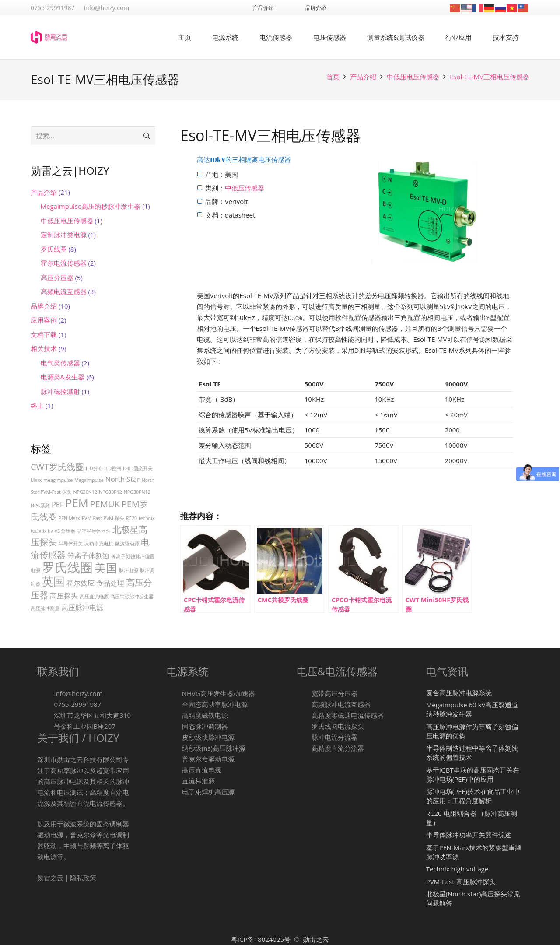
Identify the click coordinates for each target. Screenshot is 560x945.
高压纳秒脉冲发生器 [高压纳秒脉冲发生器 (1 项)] (132, 597)
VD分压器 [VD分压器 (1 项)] (65, 531)
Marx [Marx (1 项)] (36, 480)
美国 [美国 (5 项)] (106, 568)
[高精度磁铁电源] (174, 715)
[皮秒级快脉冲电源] (174, 737)
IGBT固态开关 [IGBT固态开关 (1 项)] (138, 468)
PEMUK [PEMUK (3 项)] (105, 504)
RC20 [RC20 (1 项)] (131, 518)
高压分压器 (57, 278)
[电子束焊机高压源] (174, 792)
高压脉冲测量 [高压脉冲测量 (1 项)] (45, 608)
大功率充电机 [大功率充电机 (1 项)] (99, 544)
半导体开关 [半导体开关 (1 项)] (71, 544)
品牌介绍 (44, 306)
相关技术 (44, 348)
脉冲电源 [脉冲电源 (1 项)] (129, 570)
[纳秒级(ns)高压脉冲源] (174, 748)
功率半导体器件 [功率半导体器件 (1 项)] (94, 531)
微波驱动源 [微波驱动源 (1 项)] (127, 544)
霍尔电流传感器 (64, 263)
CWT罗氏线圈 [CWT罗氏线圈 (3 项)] (57, 467)
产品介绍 (363, 77)
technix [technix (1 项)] (147, 518)
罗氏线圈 (54, 249)
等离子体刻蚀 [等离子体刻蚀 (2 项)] (88, 555)
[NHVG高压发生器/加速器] (174, 694)
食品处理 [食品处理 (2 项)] (110, 583)
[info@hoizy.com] (45, 694)
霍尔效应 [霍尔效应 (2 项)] (80, 583)
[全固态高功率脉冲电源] (174, 704)
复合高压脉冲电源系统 (459, 692)
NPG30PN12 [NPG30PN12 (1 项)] (137, 492)
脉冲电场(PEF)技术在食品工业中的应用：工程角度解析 (473, 796)
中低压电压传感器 (413, 77)
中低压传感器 (245, 188)
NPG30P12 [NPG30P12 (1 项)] (110, 492)
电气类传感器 (60, 363)
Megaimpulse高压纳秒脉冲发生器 (91, 206)
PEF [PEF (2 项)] (58, 505)
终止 (37, 405)
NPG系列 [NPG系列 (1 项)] (40, 506)
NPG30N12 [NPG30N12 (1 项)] (85, 492)
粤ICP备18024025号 (262, 939)
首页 (333, 77)
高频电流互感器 (64, 292)
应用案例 (44, 320)
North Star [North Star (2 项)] (123, 479)
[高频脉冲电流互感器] (304, 704)
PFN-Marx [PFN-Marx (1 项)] (69, 518)
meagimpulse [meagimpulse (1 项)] (58, 480)
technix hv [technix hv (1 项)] (42, 531)
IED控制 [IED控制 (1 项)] (113, 468)
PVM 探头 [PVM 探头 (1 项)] (114, 518)
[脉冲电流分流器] (304, 737)
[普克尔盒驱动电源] (174, 759)
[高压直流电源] (174, 770)
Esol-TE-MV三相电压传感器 (490, 77)
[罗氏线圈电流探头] (304, 726)
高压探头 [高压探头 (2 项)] (64, 596)
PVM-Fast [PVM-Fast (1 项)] (92, 518)
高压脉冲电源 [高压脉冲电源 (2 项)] (82, 608)
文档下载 (44, 334)
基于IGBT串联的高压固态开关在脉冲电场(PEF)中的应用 (473, 775)
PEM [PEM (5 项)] (77, 503)
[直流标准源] (174, 781)
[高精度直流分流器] (304, 748)
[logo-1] (49, 37)
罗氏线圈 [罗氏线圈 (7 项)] (67, 567)
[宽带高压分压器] (304, 694)
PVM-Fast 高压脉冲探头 (461, 882)
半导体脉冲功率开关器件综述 (469, 835)
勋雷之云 (316, 939)
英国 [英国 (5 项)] (53, 581)
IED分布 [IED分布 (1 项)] (94, 468)
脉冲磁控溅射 (60, 391)
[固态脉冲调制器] (174, 726)
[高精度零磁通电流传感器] (304, 715)
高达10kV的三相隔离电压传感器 (244, 159)
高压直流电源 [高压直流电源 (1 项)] (94, 597)
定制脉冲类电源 (64, 235)
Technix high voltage (457, 869)
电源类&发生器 (63, 377)
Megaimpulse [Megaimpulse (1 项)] (89, 480)
